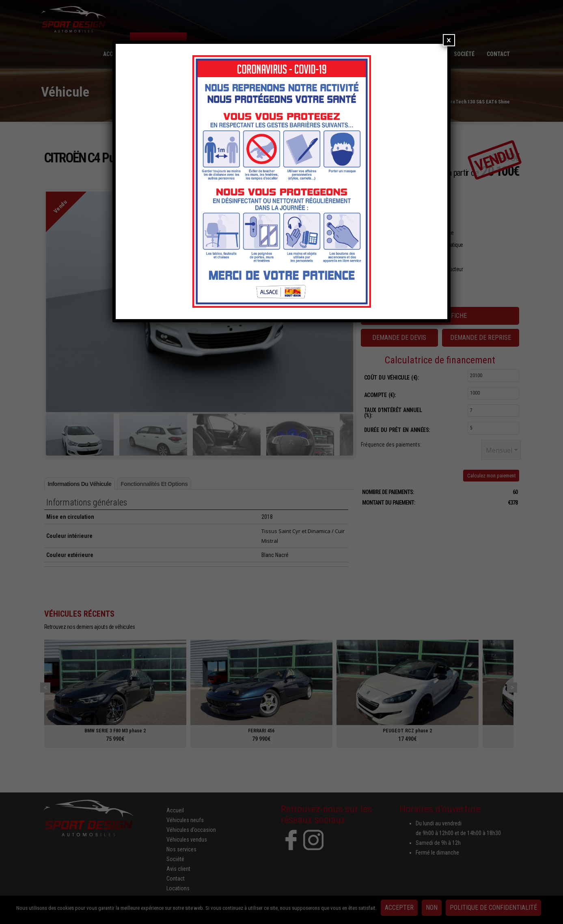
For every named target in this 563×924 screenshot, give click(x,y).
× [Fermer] (449, 40)
